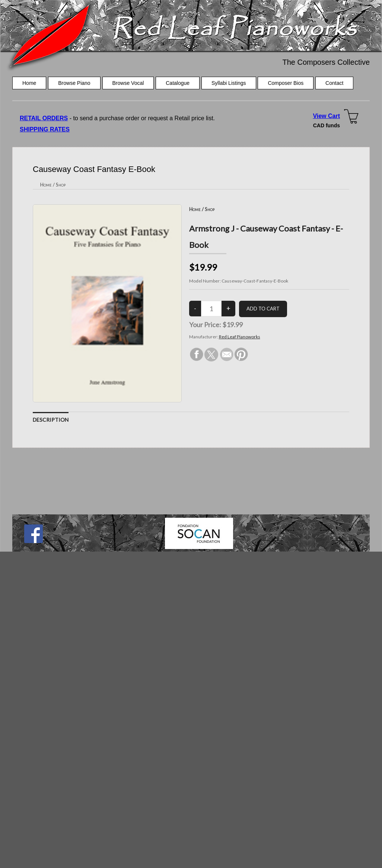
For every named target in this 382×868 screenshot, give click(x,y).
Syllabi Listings (229, 83)
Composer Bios (286, 83)
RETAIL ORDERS (44, 118)
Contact (334, 83)
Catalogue (178, 83)
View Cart (326, 116)
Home (29, 83)
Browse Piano (74, 83)
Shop (61, 185)
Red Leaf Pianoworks (240, 337)
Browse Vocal (128, 83)
